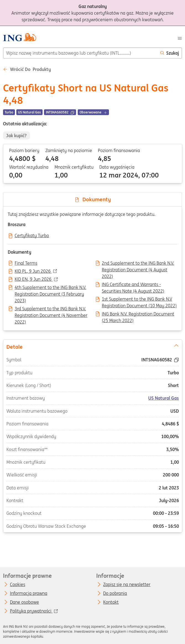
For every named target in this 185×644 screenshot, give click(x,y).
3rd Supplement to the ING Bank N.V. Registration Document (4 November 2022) (51, 309)
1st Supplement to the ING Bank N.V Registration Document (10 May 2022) (139, 300)
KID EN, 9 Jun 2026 (34, 279)
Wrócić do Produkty (27, 69)
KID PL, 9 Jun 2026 (33, 271)
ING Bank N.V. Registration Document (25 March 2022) (138, 314)
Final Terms (26, 263)
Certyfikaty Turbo (32, 236)
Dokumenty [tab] (93, 199)
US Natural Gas (164, 398)
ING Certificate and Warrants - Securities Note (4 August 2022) (133, 285)
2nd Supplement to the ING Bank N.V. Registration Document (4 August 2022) (138, 264)
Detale (92, 346)
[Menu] (180, 38)
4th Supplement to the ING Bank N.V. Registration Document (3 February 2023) (50, 288)
